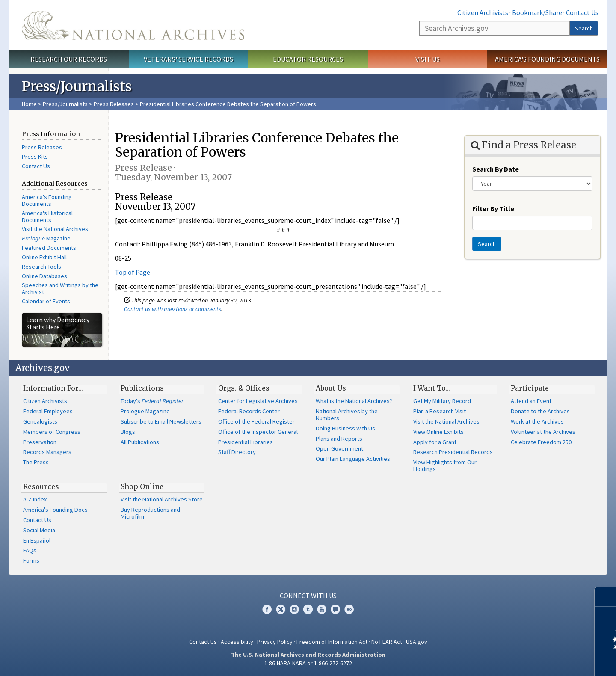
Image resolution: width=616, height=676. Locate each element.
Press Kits (35, 157)
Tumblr (308, 609)
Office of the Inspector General (258, 432)
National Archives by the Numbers (347, 415)
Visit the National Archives (55, 229)
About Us (331, 388)
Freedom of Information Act (332, 642)
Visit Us (428, 59)
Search (584, 28)
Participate (530, 388)
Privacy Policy (275, 642)
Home (29, 104)
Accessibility (237, 642)
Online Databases (44, 276)
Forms (31, 560)
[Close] (606, 597)
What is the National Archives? (354, 401)
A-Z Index (35, 499)
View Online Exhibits (438, 432)
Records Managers (47, 452)
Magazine (46, 238)
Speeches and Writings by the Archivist (60, 288)
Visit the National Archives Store (162, 499)
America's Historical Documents (47, 216)
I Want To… (432, 388)
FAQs (30, 550)
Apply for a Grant (435, 442)
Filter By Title (493, 208)
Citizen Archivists (483, 12)
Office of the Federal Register (256, 421)
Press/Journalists (65, 104)
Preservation (40, 442)
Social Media (39, 530)
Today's (152, 401)
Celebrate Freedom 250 (541, 442)
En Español (37, 540)
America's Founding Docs (55, 510)
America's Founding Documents (547, 59)
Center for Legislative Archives (258, 401)
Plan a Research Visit (440, 411)
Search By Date (496, 169)
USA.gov (417, 642)
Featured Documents (49, 248)
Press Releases (114, 104)
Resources (41, 486)
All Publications (140, 442)
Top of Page (133, 272)
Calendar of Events (46, 301)
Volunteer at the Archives (543, 432)
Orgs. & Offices (244, 388)
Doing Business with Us (345, 428)
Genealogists (40, 421)
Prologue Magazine (145, 411)
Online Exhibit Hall (44, 257)
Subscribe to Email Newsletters (161, 421)
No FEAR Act (387, 642)
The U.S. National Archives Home (133, 25)
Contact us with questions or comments (173, 309)
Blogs (128, 432)
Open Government (339, 448)
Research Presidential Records (453, 452)
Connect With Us (308, 596)
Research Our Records (69, 59)
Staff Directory (237, 452)
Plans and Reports (339, 439)
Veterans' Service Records (188, 59)
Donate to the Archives (540, 411)
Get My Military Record (442, 401)
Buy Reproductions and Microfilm (150, 513)
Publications (142, 388)
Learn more (540, 661)
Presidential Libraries (246, 442)
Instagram (294, 609)
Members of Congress (52, 432)
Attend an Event (531, 401)
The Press (36, 462)
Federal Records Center (249, 411)
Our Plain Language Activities (353, 459)
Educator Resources (308, 59)
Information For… (53, 388)
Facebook (267, 609)
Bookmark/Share (537, 12)
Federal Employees (48, 411)
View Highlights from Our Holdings (445, 465)
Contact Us (582, 12)
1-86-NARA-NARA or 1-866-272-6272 (308, 663)
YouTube (322, 609)
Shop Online (142, 486)
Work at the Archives (537, 421)
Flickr (349, 609)
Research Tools (41, 267)
